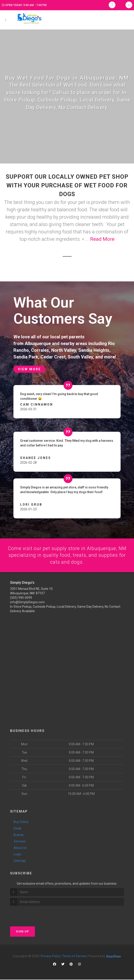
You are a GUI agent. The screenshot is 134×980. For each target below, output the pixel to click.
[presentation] (34, 914)
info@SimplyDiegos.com (27, 602)
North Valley (64, 350)
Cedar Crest (53, 357)
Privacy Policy (51, 957)
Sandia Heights (94, 350)
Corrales (40, 350)
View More (29, 369)
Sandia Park (26, 357)
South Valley (80, 357)
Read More (102, 239)
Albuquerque (38, 343)
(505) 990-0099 (21, 598)
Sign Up (22, 932)
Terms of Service (74, 957)
